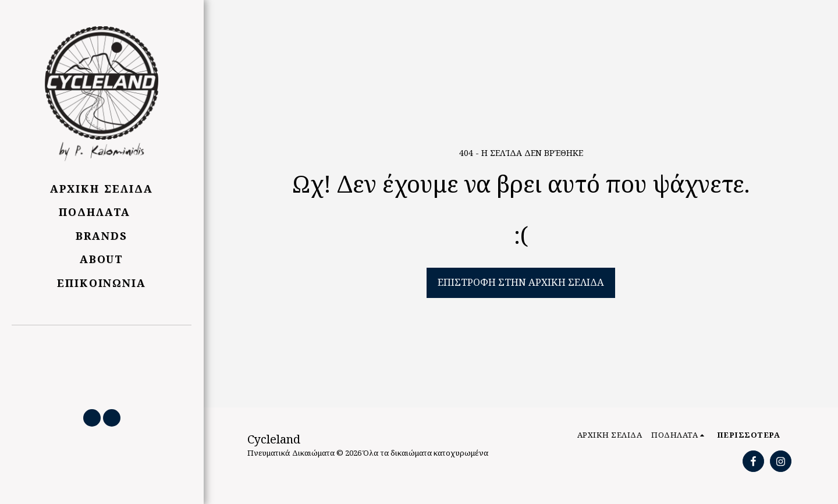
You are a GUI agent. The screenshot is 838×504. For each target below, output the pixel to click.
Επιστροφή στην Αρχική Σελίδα (521, 282)
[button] (102, 361)
